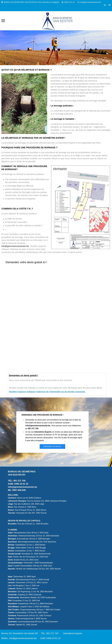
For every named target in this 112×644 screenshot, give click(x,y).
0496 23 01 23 (70, 2)
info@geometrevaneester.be (91, 2)
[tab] (42, 60)
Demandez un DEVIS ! (52, 446)
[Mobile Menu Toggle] (3, 21)
